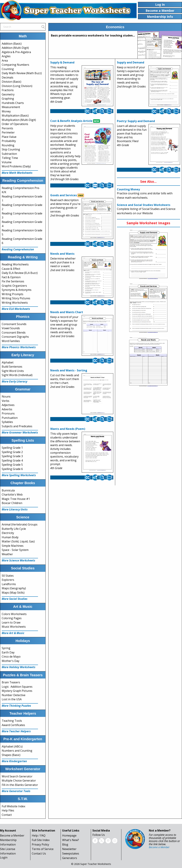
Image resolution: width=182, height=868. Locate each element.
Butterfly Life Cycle (14, 529)
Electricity (8, 533)
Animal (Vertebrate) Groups (20, 524)
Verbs (6, 401)
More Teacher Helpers (16, 731)
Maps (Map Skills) (13, 593)
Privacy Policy (40, 844)
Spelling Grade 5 (12, 465)
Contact (7, 815)
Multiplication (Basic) (15, 116)
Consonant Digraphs (15, 337)
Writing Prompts (13, 294)
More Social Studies (15, 599)
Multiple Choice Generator (19, 781)
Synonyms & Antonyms (17, 290)
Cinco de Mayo (11, 657)
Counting (8, 69)
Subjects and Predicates (17, 426)
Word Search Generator (17, 776)
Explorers (8, 580)
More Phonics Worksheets (19, 347)
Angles (6, 56)
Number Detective (14, 695)
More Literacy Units (15, 509)
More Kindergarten (14, 761)
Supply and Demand (131, 62)
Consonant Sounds (14, 324)
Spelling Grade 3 (12, 456)
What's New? (71, 840)
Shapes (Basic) (11, 755)
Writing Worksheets (15, 303)
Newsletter (69, 849)
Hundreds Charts (13, 103)
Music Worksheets (14, 627)
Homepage (69, 835)
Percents (7, 128)
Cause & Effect (11, 269)
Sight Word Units (13, 371)
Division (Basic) (11, 82)
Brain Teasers (11, 682)
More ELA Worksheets (16, 309)
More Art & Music (13, 633)
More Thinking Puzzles (16, 706)
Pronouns (8, 413)
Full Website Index (13, 806)
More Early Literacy (15, 381)
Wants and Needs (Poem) (68, 429)
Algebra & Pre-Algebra (16, 52)
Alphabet (8, 362)
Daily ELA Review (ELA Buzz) (20, 273)
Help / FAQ (39, 835)
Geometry (8, 94)
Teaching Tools (12, 721)
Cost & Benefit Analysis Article (71, 121)
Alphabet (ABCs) (12, 746)
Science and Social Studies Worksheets (144, 205)
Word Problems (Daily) (16, 166)
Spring (6, 648)
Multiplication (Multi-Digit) (19, 120)
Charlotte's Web (12, 495)
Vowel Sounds (11, 328)
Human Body (10, 537)
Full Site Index (41, 840)
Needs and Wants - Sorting (69, 370)
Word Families (11, 341)
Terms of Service (43, 849)
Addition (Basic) (12, 44)
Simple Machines (13, 546)
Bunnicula (8, 490)
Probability (9, 141)
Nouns (6, 396)
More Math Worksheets (17, 173)
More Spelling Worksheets (19, 475)
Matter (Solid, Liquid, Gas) (18, 541)
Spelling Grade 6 (12, 469)
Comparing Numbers (15, 65)
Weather (7, 554)
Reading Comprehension (18, 249)
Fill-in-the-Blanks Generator (20, 785)
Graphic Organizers (14, 286)
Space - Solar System (15, 550)
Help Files (8, 810)
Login (4, 857)
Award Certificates (13, 725)
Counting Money (128, 189)
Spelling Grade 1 (12, 448)
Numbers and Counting (17, 751)
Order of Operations (15, 124)
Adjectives (8, 405)
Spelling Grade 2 (12, 452)
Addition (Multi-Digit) (15, 48)
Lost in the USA (12, 699)
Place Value (9, 137)
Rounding (8, 145)
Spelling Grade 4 (12, 460)
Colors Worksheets (14, 614)
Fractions (8, 90)
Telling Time (10, 158)
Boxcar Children (12, 503)
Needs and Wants (62, 254)
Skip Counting (11, 149)
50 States (8, 576)
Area (5, 61)
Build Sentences (12, 367)
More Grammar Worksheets (20, 432)
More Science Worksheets (18, 560)
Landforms (9, 584)
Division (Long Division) (17, 86)
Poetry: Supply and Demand (136, 121)
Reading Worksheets (15, 264)
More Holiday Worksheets (19, 667)
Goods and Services (64, 195)
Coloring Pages (12, 618)
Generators (70, 858)
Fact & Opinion (11, 277)
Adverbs (7, 409)
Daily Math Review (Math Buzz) (22, 73)
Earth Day (8, 652)
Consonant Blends (14, 333)
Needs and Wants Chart (67, 312)
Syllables (7, 422)
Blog (65, 844)
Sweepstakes (71, 853)
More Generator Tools (16, 791)
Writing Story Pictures (16, 298)
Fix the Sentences (13, 281)
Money (6, 111)
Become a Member (12, 835)
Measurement (11, 107)
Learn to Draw (11, 622)
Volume (7, 162)
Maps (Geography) (14, 588)
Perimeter (8, 132)
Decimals (8, 77)
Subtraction (9, 154)
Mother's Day (11, 661)
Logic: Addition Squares (17, 687)
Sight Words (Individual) (17, 375)
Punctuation (10, 418)
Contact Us (39, 853)
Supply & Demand (62, 62)
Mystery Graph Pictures (17, 691)
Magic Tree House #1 (16, 499)
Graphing (8, 99)
